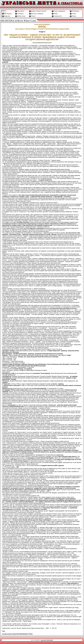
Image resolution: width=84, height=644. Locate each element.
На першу (7, 14)
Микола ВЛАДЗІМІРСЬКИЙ (47, 640)
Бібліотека (20, 16)
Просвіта (20, 11)
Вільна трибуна (36, 14)
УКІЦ (54, 14)
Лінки (73, 16)
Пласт (32, 16)
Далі (4, 631)
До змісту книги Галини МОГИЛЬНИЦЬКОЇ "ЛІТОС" (18, 634)
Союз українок (58, 11)
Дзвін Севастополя (38, 11)
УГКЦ (73, 14)
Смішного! (57, 16)
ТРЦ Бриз (74, 11)
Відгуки (6, 16)
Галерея (19, 14)
